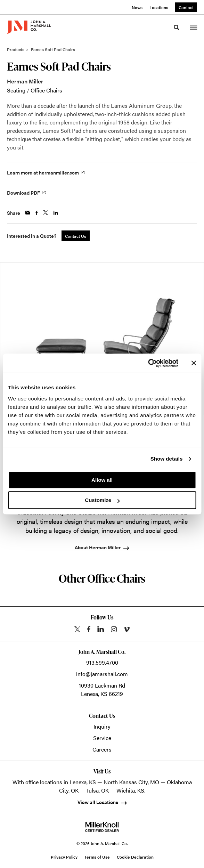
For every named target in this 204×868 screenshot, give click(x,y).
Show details (167, 459)
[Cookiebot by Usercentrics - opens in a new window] (148, 363)
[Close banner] (194, 363)
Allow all (102, 480)
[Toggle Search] (177, 27)
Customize (102, 500)
